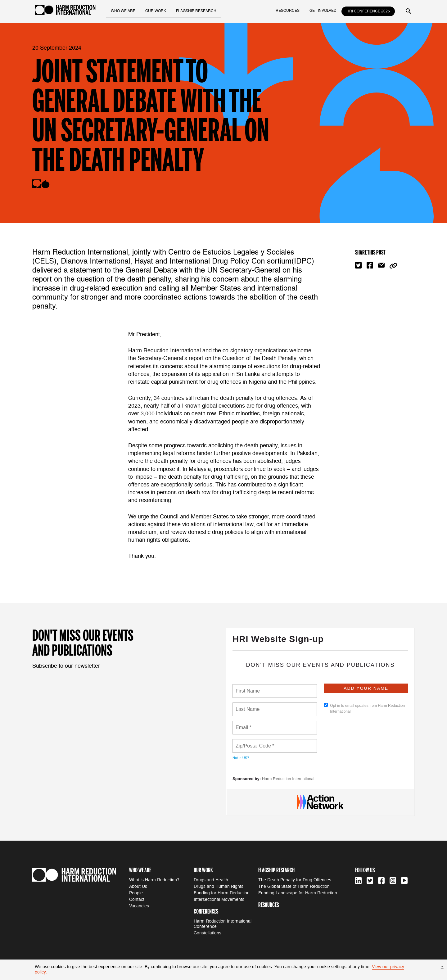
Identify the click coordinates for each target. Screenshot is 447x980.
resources (288, 11)
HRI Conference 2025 (368, 11)
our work (156, 11)
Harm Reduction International (288, 779)
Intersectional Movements (219, 899)
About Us (138, 886)
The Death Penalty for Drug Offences (295, 880)
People (136, 893)
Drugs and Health (211, 880)
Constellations (208, 933)
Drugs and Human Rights (219, 886)
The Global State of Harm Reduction (294, 886)
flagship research (197, 11)
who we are (124, 11)
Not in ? (241, 758)
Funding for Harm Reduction (222, 893)
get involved (323, 11)
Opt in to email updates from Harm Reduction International (364, 708)
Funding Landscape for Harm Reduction (298, 893)
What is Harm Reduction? (154, 880)
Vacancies (139, 906)
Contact (137, 899)
